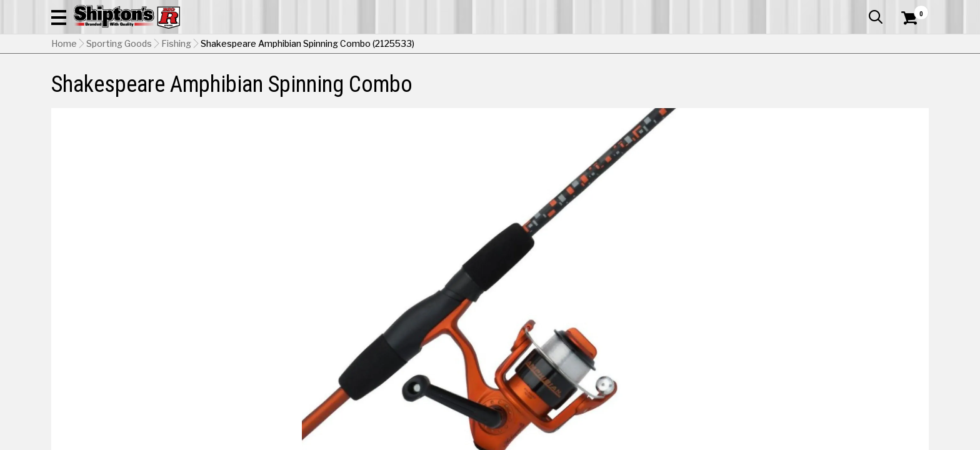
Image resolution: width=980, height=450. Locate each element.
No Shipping (711, 375)
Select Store (841, 375)
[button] (625, 45)
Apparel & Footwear (106, 84)
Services (912, 9)
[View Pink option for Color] (781, 316)
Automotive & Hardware (235, 84)
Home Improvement (541, 84)
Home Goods (437, 84)
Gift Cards (804, 9)
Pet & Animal (738, 84)
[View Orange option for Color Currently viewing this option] (696, 316)
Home (64, 107)
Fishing (176, 107)
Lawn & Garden (648, 84)
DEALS (906, 84)
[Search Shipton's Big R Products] (490, 45)
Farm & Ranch (349, 84)
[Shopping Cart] (907, 45)
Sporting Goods (829, 84)
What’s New (859, 9)
